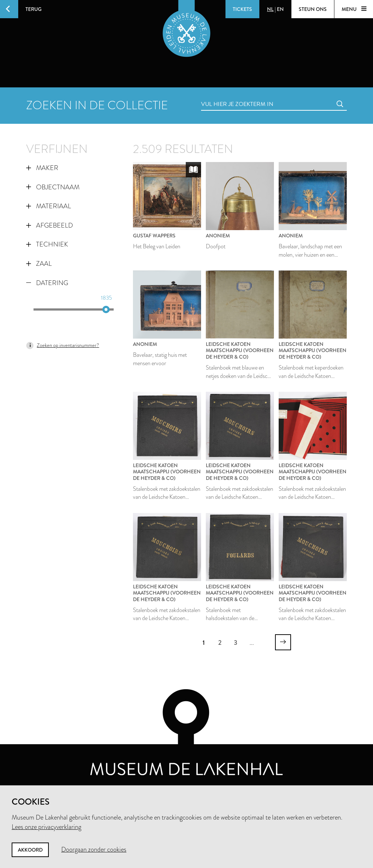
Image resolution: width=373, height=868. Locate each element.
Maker (42, 168)
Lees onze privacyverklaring (46, 827)
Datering (47, 283)
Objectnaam (53, 187)
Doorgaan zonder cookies (94, 849)
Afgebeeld (50, 225)
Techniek (47, 244)
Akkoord (30, 850)
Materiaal (49, 206)
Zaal (39, 264)
